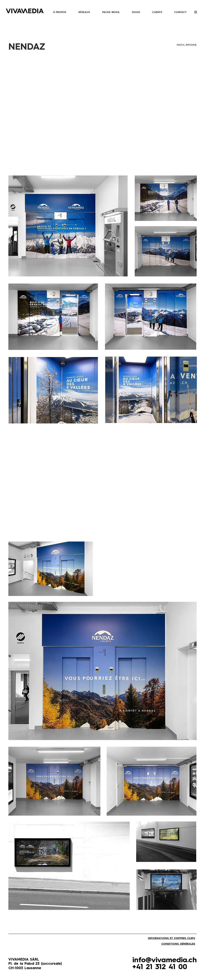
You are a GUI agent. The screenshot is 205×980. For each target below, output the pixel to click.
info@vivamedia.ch (165, 960)
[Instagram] (196, 12)
